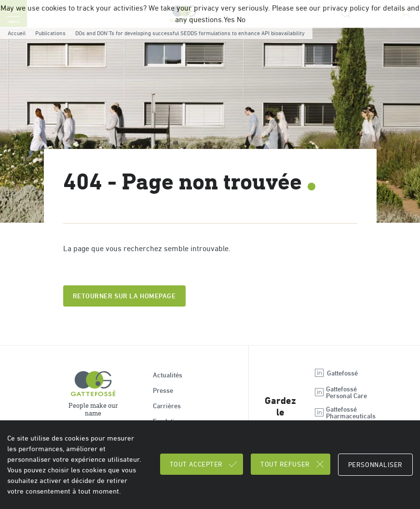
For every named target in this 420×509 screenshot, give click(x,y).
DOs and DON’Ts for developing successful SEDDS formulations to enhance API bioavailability (190, 33)
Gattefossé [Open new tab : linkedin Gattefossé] (336, 373)
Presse (163, 390)
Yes (229, 20)
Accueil (17, 33)
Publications (50, 33)
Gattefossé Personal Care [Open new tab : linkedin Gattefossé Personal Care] (340, 392)
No (241, 20)
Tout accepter (204, 464)
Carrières (167, 406)
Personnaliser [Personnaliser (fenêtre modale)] (375, 465)
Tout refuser (293, 464)
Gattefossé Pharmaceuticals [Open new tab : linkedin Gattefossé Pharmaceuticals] (345, 413)
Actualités (168, 375)
